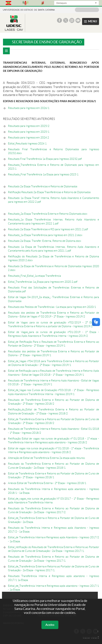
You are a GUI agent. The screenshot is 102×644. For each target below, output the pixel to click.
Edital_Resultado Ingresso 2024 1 (27, 144)
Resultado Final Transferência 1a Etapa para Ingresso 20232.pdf (45, 159)
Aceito (50, 625)
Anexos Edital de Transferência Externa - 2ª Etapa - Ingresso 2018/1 (47, 483)
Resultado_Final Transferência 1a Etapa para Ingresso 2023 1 (43, 174)
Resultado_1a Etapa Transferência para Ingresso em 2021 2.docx (45, 235)
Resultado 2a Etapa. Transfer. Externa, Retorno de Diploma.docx (45, 241)
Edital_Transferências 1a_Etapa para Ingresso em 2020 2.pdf (43, 282)
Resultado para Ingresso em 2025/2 (29, 126)
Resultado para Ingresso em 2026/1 (29, 108)
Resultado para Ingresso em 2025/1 (29, 132)
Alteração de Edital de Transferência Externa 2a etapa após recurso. (47, 458)
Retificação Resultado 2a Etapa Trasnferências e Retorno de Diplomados (49, 192)
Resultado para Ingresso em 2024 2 (28, 138)
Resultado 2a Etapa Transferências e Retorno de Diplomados (43, 186)
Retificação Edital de (20, 439)
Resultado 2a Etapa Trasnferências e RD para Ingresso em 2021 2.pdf (48, 229)
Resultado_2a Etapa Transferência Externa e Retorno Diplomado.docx (48, 214)
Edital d (12, 474)
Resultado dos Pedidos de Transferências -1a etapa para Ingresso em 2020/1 (52, 307)
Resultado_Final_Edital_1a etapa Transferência (34, 276)
